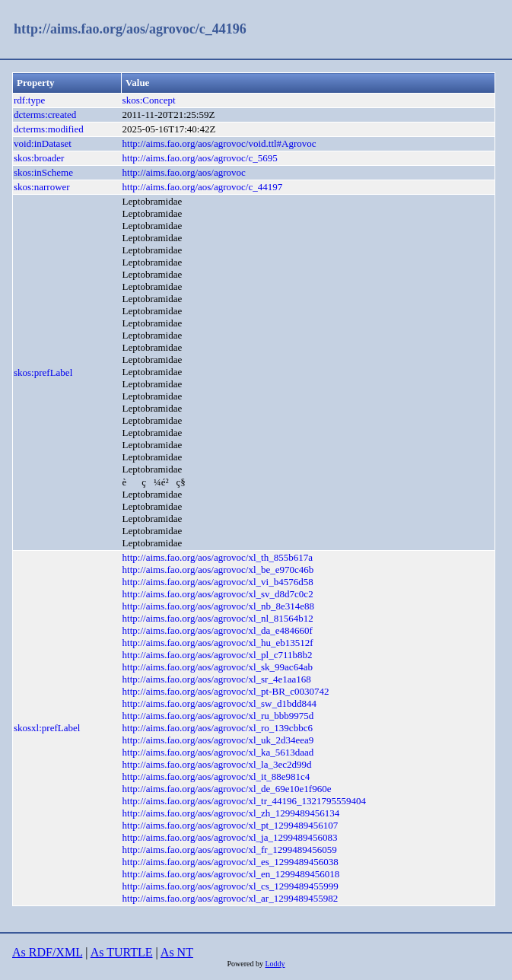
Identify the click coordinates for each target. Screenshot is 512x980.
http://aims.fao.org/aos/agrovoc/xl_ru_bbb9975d (218, 716)
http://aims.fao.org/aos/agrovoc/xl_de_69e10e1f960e (227, 789)
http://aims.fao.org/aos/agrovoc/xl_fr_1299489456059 (230, 850)
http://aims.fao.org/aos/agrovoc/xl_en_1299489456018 (231, 874)
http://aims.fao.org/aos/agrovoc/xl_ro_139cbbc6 (218, 728)
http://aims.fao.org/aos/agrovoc (184, 172)
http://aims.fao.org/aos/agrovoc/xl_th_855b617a (218, 557)
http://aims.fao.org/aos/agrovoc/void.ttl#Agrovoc (219, 143)
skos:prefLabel (43, 372)
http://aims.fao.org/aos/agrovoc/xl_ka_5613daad (218, 752)
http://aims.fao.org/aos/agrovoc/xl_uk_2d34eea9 (218, 740)
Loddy (275, 964)
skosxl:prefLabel (47, 728)
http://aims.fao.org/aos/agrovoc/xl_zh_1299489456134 (231, 813)
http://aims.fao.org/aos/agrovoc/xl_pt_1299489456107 (231, 825)
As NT (177, 952)
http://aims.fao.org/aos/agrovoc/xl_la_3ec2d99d (217, 764)
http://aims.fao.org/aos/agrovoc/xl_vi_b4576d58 (218, 582)
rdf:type (29, 100)
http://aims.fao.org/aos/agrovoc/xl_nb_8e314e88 (219, 606)
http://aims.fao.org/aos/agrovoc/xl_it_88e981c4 (216, 776)
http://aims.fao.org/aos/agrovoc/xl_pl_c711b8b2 (218, 655)
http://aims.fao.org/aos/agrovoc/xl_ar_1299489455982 (231, 898)
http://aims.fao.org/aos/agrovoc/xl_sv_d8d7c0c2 (218, 594)
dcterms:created (45, 115)
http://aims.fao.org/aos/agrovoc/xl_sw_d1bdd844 (219, 703)
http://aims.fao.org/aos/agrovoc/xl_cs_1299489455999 (231, 886)
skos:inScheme (43, 172)
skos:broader (39, 158)
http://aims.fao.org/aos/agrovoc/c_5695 (200, 158)
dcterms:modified (49, 129)
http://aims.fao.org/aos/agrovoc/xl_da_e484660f (218, 630)
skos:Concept (149, 100)
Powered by (246, 964)
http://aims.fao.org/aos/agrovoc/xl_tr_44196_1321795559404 (244, 801)
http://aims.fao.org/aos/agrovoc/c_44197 (203, 187)
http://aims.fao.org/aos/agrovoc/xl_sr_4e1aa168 (217, 679)
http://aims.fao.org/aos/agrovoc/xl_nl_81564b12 (218, 618)
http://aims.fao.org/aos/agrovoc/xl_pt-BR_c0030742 (226, 691)
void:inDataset (43, 143)
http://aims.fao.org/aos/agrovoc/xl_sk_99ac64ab (218, 667)
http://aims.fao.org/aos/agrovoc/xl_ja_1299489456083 (230, 837)
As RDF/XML (47, 952)
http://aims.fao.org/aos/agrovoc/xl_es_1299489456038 (231, 862)
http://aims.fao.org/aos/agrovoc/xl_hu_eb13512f (218, 643)
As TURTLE (122, 952)
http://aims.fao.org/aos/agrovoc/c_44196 (130, 29)
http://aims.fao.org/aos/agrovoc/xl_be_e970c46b (218, 570)
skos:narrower (42, 187)
